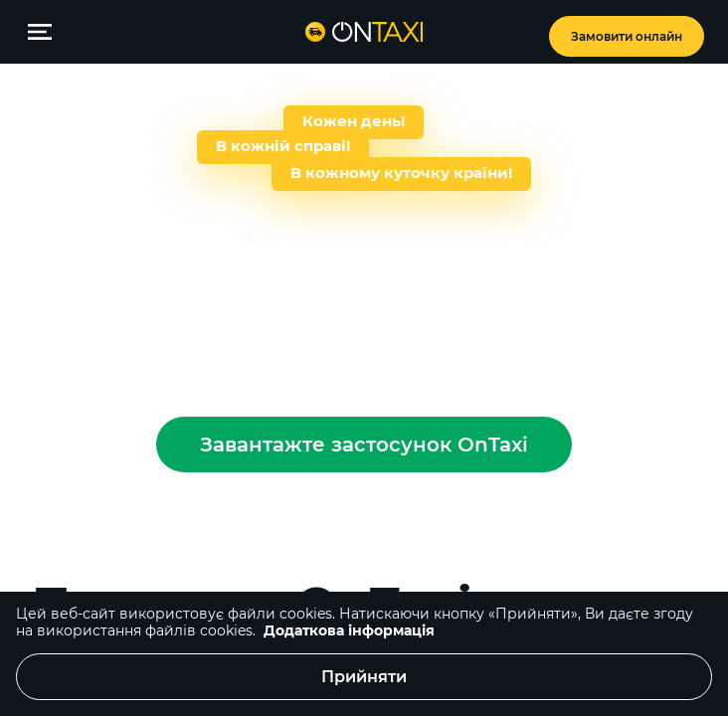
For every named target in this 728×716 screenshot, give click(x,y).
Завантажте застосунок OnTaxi (364, 445)
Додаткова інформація (349, 630)
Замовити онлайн (627, 36)
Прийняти (364, 677)
